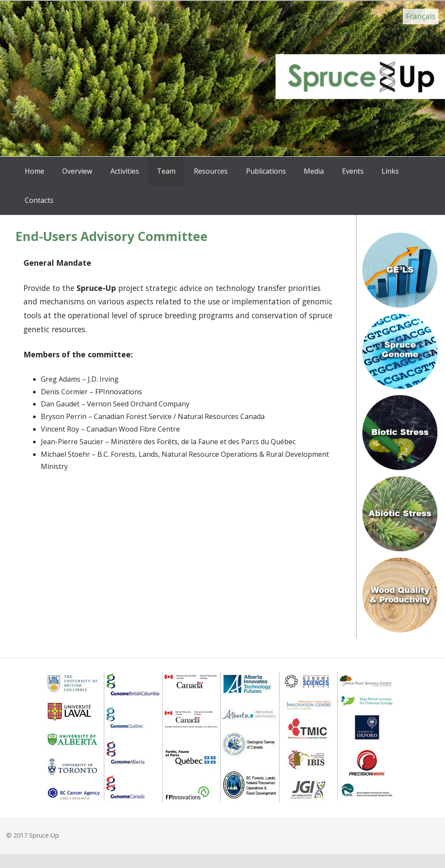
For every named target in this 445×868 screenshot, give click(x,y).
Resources (211, 171)
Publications (266, 171)
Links (390, 171)
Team (166, 171)
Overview (77, 171)
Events (353, 171)
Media (314, 171)
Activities (125, 171)
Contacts (39, 200)
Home (35, 171)
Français (421, 16)
